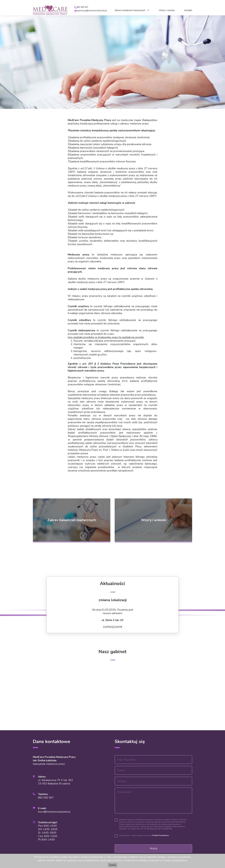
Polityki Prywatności (160, 835)
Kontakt (188, 10)
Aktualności (113, 584)
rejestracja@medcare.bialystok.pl (92, 11)
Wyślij (153, 848)
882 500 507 (82, 7)
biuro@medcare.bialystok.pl (54, 812)
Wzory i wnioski (167, 10)
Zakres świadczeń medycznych (130, 10)
